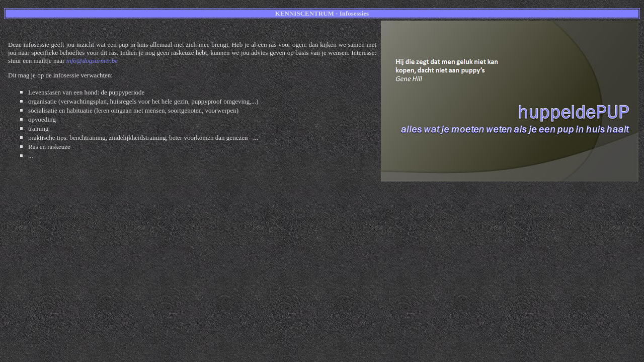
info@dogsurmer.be (92, 61)
